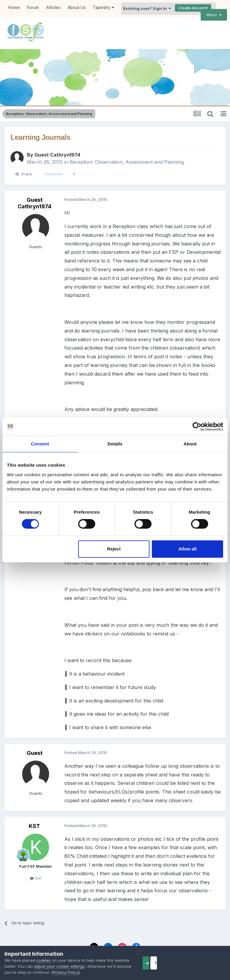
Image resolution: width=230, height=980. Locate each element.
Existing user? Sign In (147, 8)
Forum (33, 7)
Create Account (193, 8)
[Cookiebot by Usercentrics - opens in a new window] (197, 427)
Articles (53, 7)
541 (36, 857)
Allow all (187, 549)
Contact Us (132, 940)
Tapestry (103, 7)
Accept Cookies (155, 963)
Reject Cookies (203, 963)
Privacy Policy (101, 940)
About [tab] (190, 444)
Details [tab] (115, 444)
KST (34, 804)
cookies (44, 960)
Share (24, 153)
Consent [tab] (40, 444)
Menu (214, 15)
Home (14, 7)
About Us (77, 7)
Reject (114, 549)
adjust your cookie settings (75, 966)
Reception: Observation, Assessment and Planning (127, 141)
